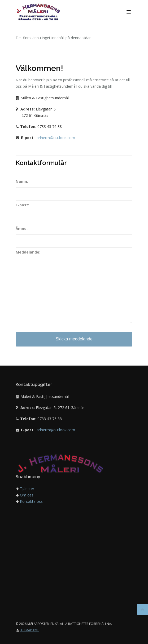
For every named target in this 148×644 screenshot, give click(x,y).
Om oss (25, 495)
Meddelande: (28, 252)
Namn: (22, 181)
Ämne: (22, 228)
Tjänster (25, 489)
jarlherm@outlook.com (55, 138)
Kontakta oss (29, 501)
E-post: (22, 205)
